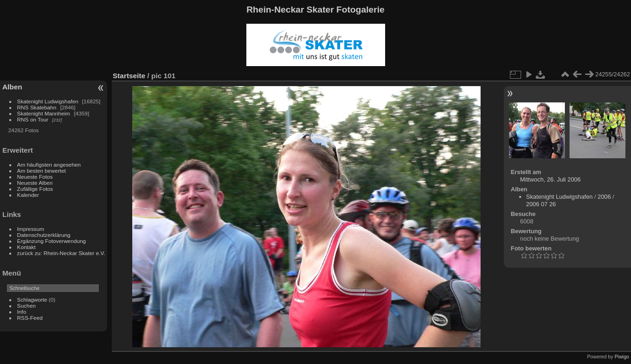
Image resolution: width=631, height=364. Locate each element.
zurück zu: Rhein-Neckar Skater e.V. (61, 253)
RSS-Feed (30, 318)
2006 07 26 (541, 204)
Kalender (28, 195)
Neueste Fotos (35, 177)
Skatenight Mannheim (44, 113)
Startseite (129, 76)
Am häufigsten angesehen (49, 165)
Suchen (27, 306)
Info (22, 312)
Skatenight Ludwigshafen (48, 101)
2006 (604, 197)
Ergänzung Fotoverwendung (52, 241)
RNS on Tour (33, 119)
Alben (12, 87)
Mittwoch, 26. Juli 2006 (550, 179)
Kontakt (27, 247)
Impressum (31, 229)
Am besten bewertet (42, 171)
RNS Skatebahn (37, 107)
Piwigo (622, 357)
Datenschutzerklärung (44, 235)
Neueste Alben (35, 183)
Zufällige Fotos (35, 189)
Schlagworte (32, 300)
